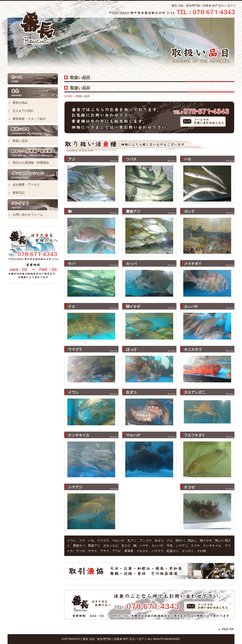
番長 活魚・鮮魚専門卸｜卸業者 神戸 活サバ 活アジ (204, 6)
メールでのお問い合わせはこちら (203, 122)
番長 (33, 93)
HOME (33, 79)
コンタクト (33, 205)
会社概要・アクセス (26, 185)
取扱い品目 (33, 131)
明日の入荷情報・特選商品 (33, 153)
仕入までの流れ (23, 111)
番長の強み (20, 103)
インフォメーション (33, 175)
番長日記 (19, 193)
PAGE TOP (226, 629)
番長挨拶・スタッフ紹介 (29, 119)
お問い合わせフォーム (28, 215)
